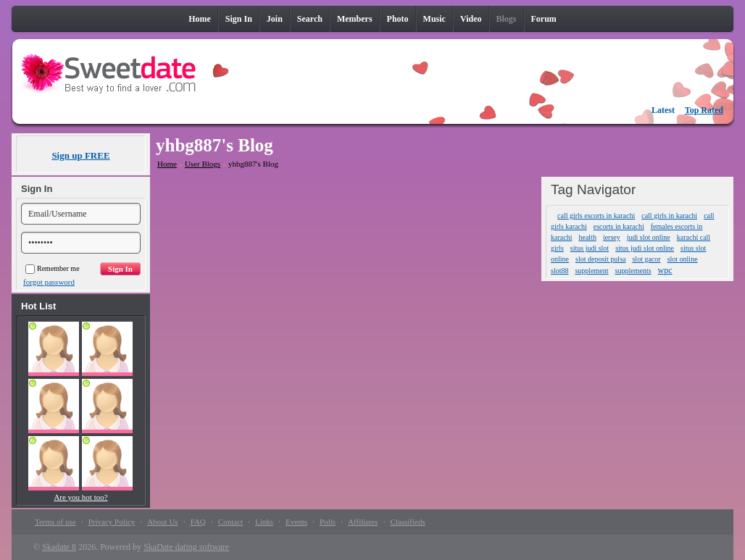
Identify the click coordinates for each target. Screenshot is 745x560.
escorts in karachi (619, 226)
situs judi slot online (645, 248)
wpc (665, 270)
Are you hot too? (80, 497)
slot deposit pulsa (600, 259)
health (587, 237)
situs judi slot (590, 248)
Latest (663, 110)
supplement (591, 271)
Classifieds (407, 522)
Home (167, 164)
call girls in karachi (669, 216)
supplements (633, 271)
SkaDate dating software (186, 547)
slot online (683, 259)
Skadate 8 (59, 547)
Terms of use (55, 522)
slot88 (559, 271)
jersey (612, 237)
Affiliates (363, 522)
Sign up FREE (80, 155)
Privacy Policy (112, 522)
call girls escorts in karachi (596, 216)
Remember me (53, 268)
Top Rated (704, 110)
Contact (230, 522)
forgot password (49, 282)
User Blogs (203, 164)
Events (296, 522)
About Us (162, 522)
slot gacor (646, 259)
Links (264, 522)
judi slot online (649, 237)
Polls (328, 522)
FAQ (198, 522)
